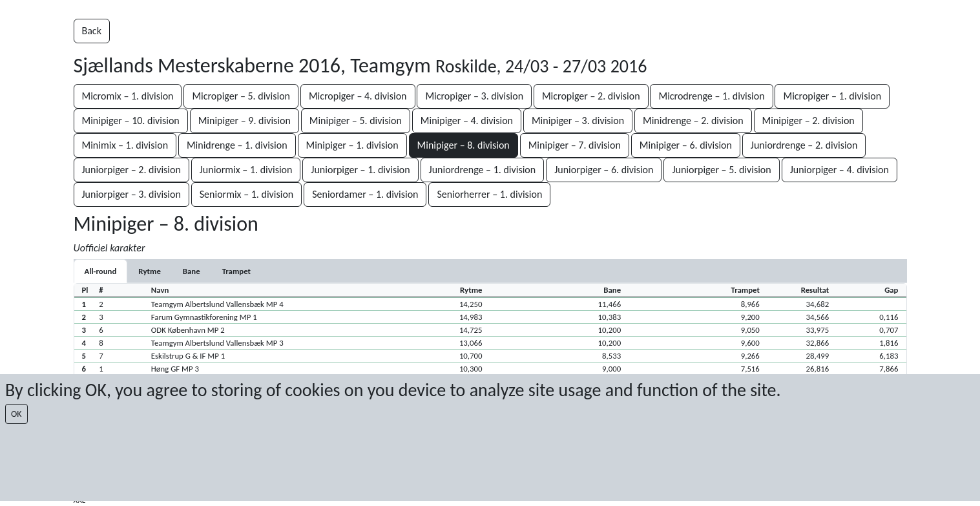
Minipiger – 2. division (808, 121)
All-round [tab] (101, 271)
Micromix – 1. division (128, 96)
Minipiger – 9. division (245, 121)
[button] (490, 304)
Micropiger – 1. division (832, 96)
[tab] (149, 271)
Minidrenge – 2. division (693, 121)
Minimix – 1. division (125, 145)
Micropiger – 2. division (591, 96)
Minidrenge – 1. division (237, 145)
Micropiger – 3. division (474, 96)
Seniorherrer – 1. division (489, 194)
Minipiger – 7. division (575, 145)
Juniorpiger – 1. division (360, 170)
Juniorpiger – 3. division (131, 194)
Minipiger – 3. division (578, 121)
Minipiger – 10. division (131, 121)
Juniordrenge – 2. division (804, 145)
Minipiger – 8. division (464, 145)
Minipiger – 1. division (352, 145)
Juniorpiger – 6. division (604, 170)
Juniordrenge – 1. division (483, 170)
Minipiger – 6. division (686, 145)
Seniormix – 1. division (247, 194)
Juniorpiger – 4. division (839, 170)
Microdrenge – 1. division (711, 96)
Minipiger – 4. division (467, 121)
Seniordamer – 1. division (365, 194)
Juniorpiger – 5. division (721, 170)
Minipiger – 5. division (356, 121)
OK (16, 414)
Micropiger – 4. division (358, 96)
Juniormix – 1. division (246, 170)
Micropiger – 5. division (241, 96)
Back (92, 31)
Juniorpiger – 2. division (131, 170)
